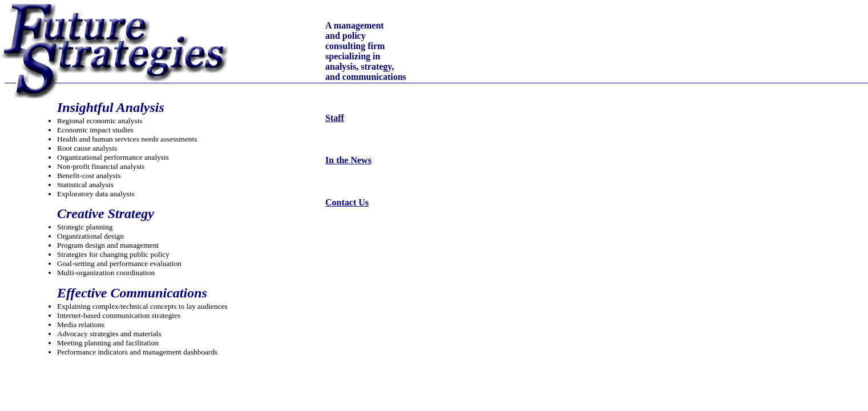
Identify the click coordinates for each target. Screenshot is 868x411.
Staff (335, 118)
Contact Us (347, 202)
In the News (348, 160)
